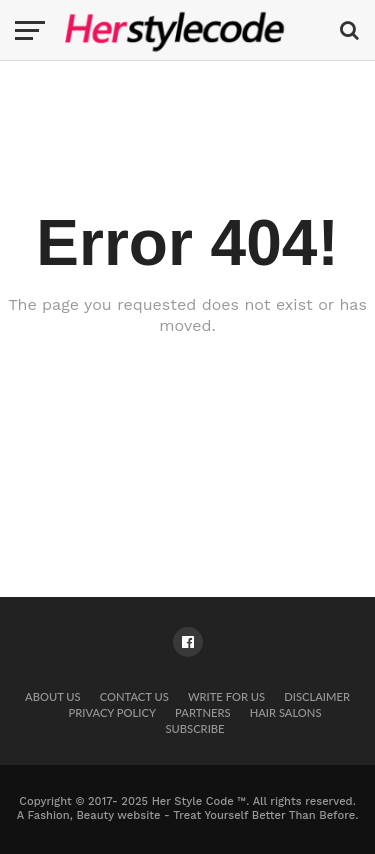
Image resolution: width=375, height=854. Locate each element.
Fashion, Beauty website (94, 815)
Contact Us (134, 696)
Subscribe (194, 728)
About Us (53, 696)
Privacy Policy (113, 712)
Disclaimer (317, 696)
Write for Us (226, 696)
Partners (202, 712)
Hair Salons (286, 712)
